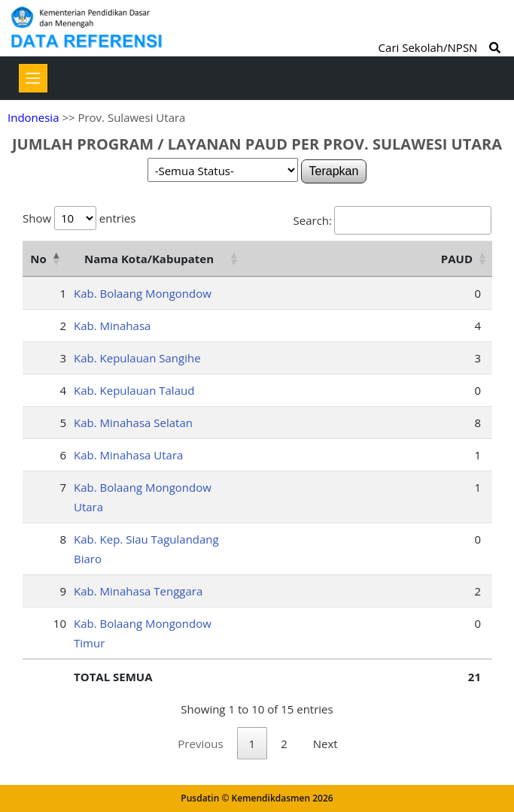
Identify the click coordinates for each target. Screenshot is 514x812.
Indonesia (33, 117)
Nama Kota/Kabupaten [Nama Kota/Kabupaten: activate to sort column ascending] (149, 259)
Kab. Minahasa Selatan (133, 423)
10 (60, 623)
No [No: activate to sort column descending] (38, 259)
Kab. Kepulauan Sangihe (137, 358)
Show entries (79, 218)
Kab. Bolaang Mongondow (143, 293)
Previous (200, 744)
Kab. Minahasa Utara (128, 455)
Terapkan (334, 171)
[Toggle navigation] (33, 78)
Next (325, 744)
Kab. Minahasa (112, 326)
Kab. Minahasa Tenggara (138, 591)
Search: (392, 220)
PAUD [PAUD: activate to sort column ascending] (457, 259)
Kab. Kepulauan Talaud (134, 390)
